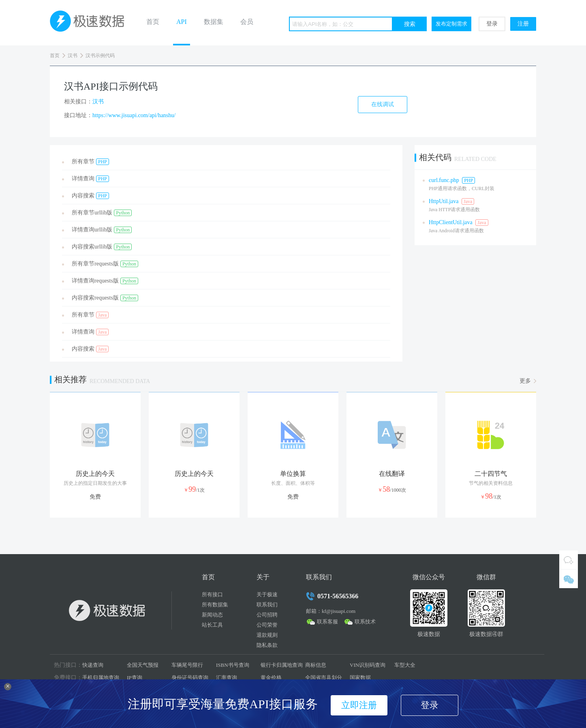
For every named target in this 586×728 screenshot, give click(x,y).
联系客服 (327, 622)
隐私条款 (267, 645)
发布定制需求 (451, 24)
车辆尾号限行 (187, 665)
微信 (569, 579)
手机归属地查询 (101, 678)
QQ (569, 560)
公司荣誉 (267, 625)
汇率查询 (227, 678)
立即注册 (359, 705)
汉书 (73, 56)
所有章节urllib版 (102, 213)
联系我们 (267, 605)
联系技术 (365, 622)
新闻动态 (212, 615)
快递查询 (93, 665)
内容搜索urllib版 (102, 247)
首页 (153, 22)
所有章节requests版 (105, 264)
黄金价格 (271, 678)
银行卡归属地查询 (282, 665)
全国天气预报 (143, 665)
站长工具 (212, 625)
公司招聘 (267, 615)
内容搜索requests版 (105, 298)
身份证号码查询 (190, 678)
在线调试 (383, 104)
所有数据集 (215, 605)
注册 (523, 24)
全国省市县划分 (324, 678)
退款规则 (267, 635)
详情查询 (90, 179)
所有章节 (90, 162)
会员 (247, 22)
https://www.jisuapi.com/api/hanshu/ (134, 115)
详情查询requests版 (105, 281)
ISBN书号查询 (233, 665)
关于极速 (267, 594)
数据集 (214, 22)
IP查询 (135, 678)
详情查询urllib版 (102, 230)
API (182, 22)
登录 (492, 24)
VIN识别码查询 (368, 665)
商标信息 (316, 665)
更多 (525, 381)
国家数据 (360, 678)
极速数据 (90, 23)
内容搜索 (90, 196)
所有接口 (212, 594)
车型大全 (405, 665)
